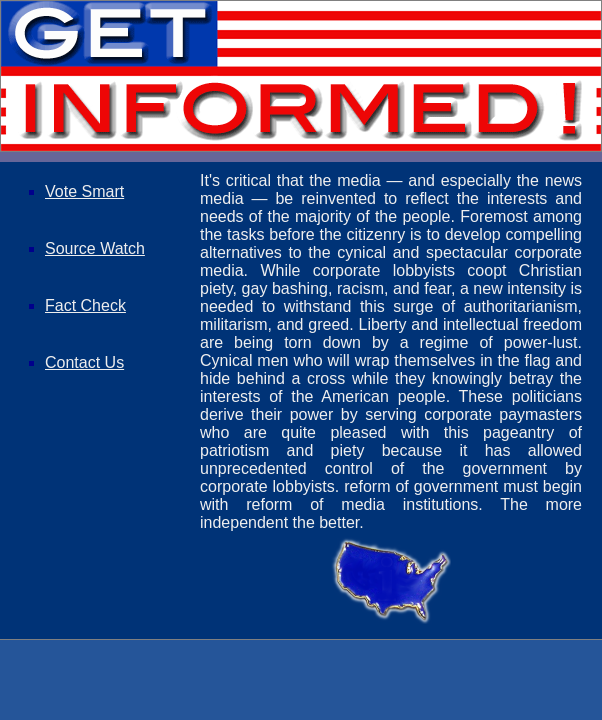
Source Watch (95, 248)
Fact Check (85, 305)
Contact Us (84, 362)
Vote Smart (84, 191)
